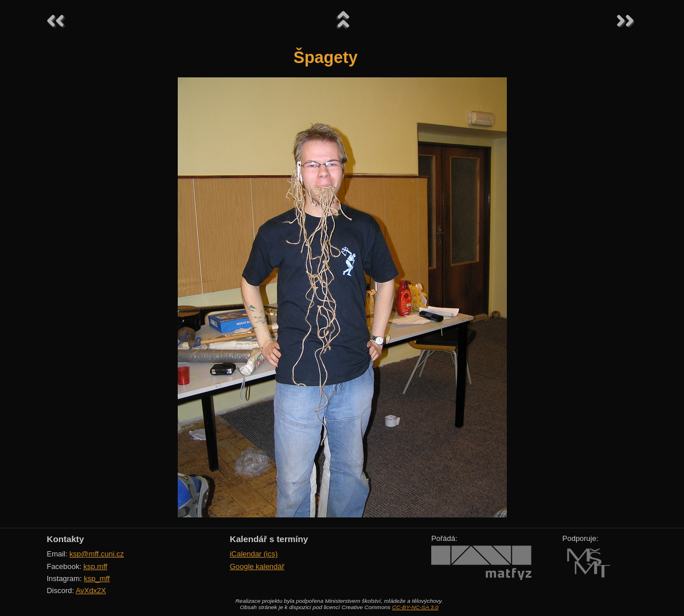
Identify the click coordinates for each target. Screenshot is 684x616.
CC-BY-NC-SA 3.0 (415, 607)
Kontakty (66, 539)
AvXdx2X (91, 591)
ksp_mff (97, 578)
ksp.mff (96, 566)
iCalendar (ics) (254, 554)
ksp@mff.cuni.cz (97, 554)
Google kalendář (257, 566)
